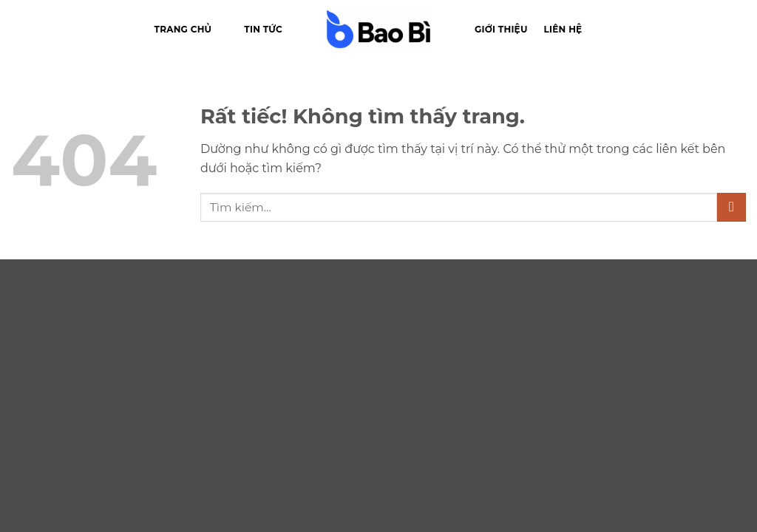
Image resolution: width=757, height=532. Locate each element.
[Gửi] (731, 207)
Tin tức (263, 29)
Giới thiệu (501, 29)
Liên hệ (563, 29)
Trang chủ (183, 29)
